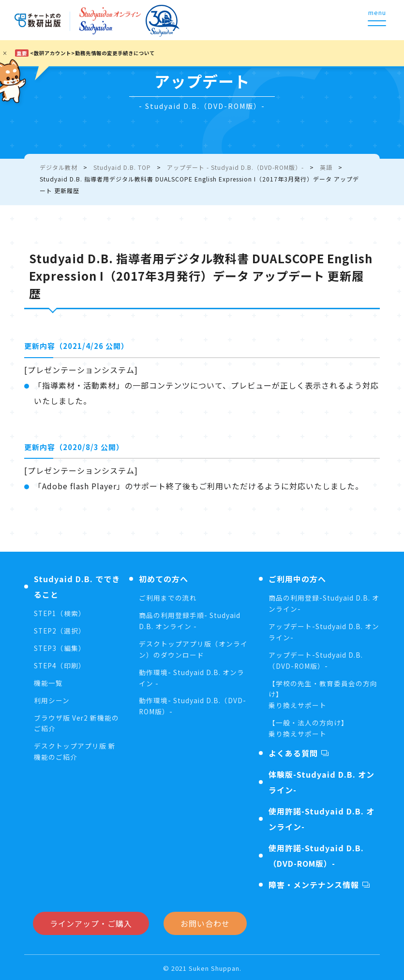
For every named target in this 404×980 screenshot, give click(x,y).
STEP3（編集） (60, 648)
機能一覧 (48, 682)
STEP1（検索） (60, 613)
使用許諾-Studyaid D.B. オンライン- (322, 817)
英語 (326, 167)
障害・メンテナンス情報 (314, 883)
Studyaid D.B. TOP (122, 167)
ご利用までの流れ (168, 598)
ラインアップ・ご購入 (91, 921)
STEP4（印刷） (60, 665)
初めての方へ (164, 579)
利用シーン (52, 699)
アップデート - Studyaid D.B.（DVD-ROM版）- (235, 167)
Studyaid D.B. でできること (77, 587)
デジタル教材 (59, 167)
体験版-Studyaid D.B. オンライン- (322, 780)
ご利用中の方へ (297, 579)
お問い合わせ (205, 921)
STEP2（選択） (60, 631)
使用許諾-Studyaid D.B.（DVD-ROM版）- (316, 854)
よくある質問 (293, 751)
